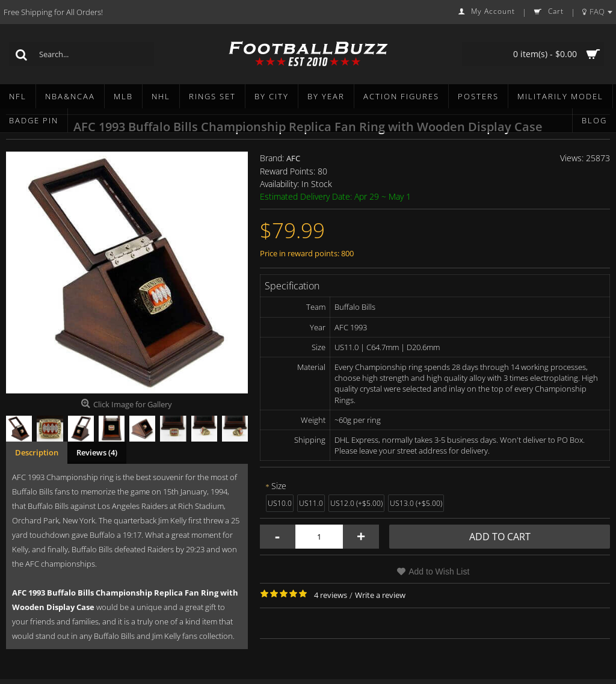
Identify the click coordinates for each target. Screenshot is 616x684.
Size (279, 486)
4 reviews (331, 595)
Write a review (380, 595)
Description (37, 452)
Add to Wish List (439, 572)
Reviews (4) (97, 452)
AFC (293, 158)
